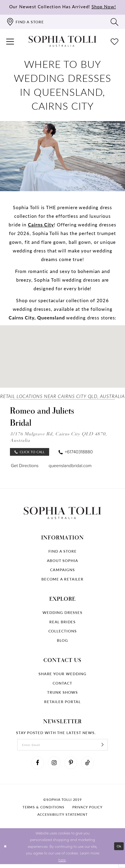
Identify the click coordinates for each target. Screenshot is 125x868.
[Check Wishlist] (115, 41)
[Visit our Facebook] (36, 766)
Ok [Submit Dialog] (118, 850)
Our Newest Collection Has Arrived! (63, 7)
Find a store (63, 552)
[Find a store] (25, 22)
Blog (62, 642)
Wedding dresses (62, 614)
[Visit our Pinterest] (71, 766)
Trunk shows (63, 694)
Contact (63, 684)
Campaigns (62, 571)
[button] (10, 41)
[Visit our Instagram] (54, 766)
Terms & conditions (43, 811)
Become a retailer (63, 580)
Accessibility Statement (63, 818)
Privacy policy (87, 811)
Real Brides (63, 623)
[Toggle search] (115, 22)
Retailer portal (63, 703)
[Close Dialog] (6, 850)
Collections (63, 632)
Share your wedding (63, 675)
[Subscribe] (107, 747)
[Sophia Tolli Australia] (63, 41)
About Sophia (63, 562)
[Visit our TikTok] (89, 766)
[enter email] (63, 747)
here (62, 863)
